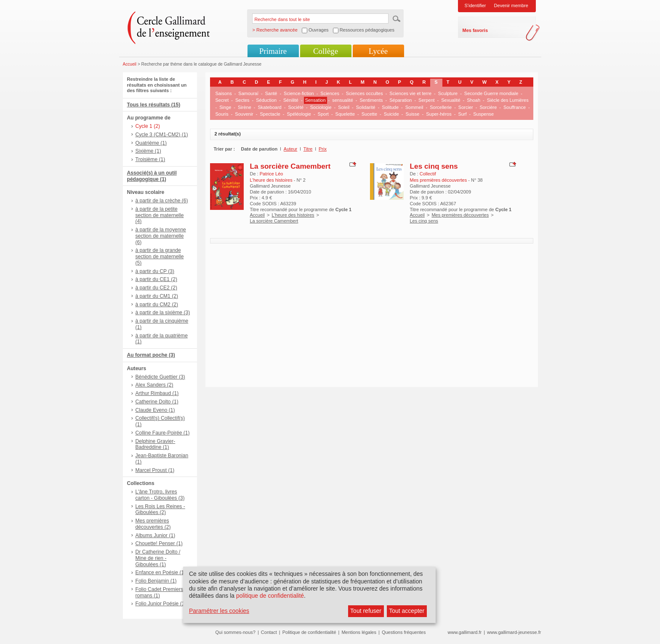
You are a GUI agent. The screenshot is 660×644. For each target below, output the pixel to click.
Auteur (290, 149)
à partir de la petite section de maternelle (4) (160, 215)
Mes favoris (475, 30)
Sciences (330, 93)
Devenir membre (511, 5)
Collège (326, 51)
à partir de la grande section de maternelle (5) (160, 257)
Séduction (266, 100)
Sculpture (448, 93)
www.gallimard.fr (465, 632)
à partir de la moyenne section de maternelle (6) (161, 236)
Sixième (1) (148, 151)
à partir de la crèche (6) (162, 201)
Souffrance (515, 107)
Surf (462, 114)
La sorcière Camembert (290, 166)
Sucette (369, 114)
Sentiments (371, 100)
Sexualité (451, 100)
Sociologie (321, 107)
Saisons (224, 93)
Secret (222, 100)
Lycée (378, 51)
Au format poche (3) (151, 355)
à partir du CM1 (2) (157, 296)
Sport (323, 114)
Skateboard (269, 107)
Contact (269, 632)
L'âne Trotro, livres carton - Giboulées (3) (160, 495)
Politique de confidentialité (309, 632)
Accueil (130, 64)
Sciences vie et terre (410, 93)
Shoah (474, 100)
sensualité (343, 100)
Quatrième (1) (151, 143)
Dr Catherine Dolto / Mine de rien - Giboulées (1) (158, 558)
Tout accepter (407, 611)
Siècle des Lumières (508, 100)
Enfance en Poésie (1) (161, 572)
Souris (222, 114)
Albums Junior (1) (156, 535)
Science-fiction (299, 93)
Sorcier (466, 107)
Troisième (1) (150, 159)
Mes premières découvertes (460, 215)
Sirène (245, 107)
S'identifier (475, 5)
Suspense (483, 114)
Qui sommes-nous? (236, 632)
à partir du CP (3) (155, 271)
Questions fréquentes (404, 632)
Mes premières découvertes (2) (153, 524)
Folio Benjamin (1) (156, 581)
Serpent (427, 100)
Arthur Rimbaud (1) (157, 393)
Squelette (345, 114)
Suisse (412, 114)
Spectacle (270, 114)
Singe (225, 107)
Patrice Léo (271, 174)
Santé (271, 93)
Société (296, 107)
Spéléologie (299, 114)
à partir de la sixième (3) (163, 313)
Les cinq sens (434, 166)
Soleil (344, 107)
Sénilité (291, 100)
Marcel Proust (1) (155, 470)
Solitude (390, 107)
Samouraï (248, 93)
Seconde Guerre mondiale (491, 93)
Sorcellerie (441, 107)
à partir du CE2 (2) (156, 288)
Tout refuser (366, 611)
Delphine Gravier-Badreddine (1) (156, 444)
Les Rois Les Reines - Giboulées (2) (160, 510)
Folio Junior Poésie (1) (161, 604)
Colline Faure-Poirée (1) (163, 433)
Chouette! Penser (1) (159, 543)
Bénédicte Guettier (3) (160, 377)
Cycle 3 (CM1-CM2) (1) (162, 135)
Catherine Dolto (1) (157, 402)
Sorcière (488, 107)
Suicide (391, 114)
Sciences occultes (365, 93)
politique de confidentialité (270, 596)
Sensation (315, 100)
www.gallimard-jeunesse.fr (514, 632)
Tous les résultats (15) (154, 105)
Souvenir (244, 114)
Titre (308, 149)
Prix (323, 149)
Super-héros (439, 114)
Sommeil (414, 107)
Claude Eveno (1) (155, 410)
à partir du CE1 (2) (156, 279)
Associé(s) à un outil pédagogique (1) (152, 176)
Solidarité (366, 107)
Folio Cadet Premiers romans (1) (160, 592)
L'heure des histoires (293, 215)
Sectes (242, 100)
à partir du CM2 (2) (157, 305)
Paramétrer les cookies (219, 611)
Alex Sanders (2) (154, 385)
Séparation (401, 100)
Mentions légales (359, 632)
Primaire (273, 51)
